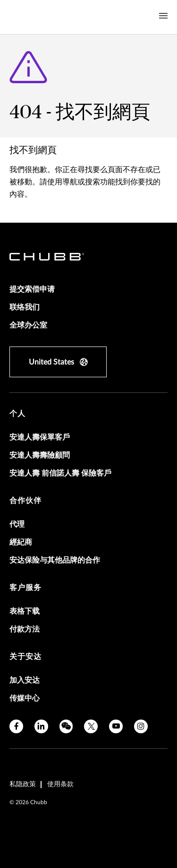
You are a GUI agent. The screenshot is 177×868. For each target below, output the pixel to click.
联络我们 (25, 307)
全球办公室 (28, 325)
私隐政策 (23, 784)
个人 (17, 414)
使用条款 (60, 784)
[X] (91, 726)
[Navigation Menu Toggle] (163, 16)
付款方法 (25, 629)
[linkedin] (41, 726)
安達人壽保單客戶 (40, 437)
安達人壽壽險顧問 (40, 455)
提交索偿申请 (32, 289)
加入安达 (25, 680)
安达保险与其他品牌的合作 (55, 560)
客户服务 (25, 588)
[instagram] (141, 726)
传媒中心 (25, 698)
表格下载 (25, 611)
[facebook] (16, 726)
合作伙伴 (25, 501)
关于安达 (25, 657)
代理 (17, 524)
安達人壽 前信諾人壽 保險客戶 (60, 473)
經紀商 (21, 542)
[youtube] (116, 726)
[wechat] (66, 726)
